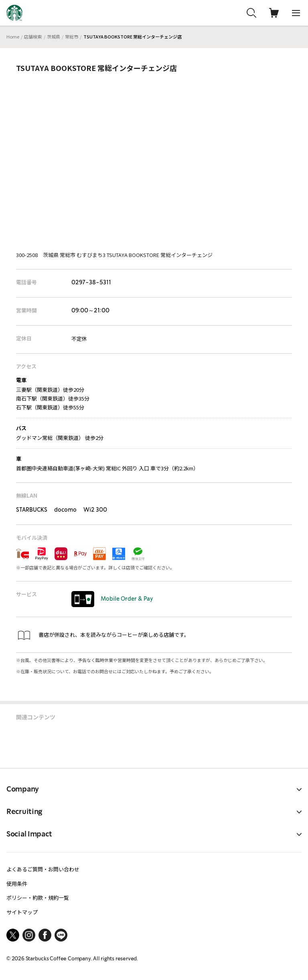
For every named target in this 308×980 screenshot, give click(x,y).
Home (13, 36)
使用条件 (17, 884)
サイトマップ (22, 912)
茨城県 (54, 36)
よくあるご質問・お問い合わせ (43, 869)
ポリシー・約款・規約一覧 (38, 898)
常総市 (72, 36)
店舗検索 (33, 36)
